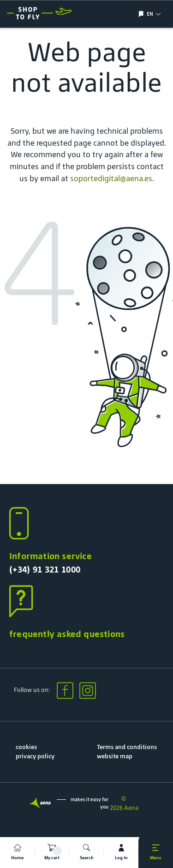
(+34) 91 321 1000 (45, 569)
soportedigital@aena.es (111, 178)
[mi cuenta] (121, 853)
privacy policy (35, 756)
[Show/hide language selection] (142, 14)
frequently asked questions (67, 634)
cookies (26, 747)
